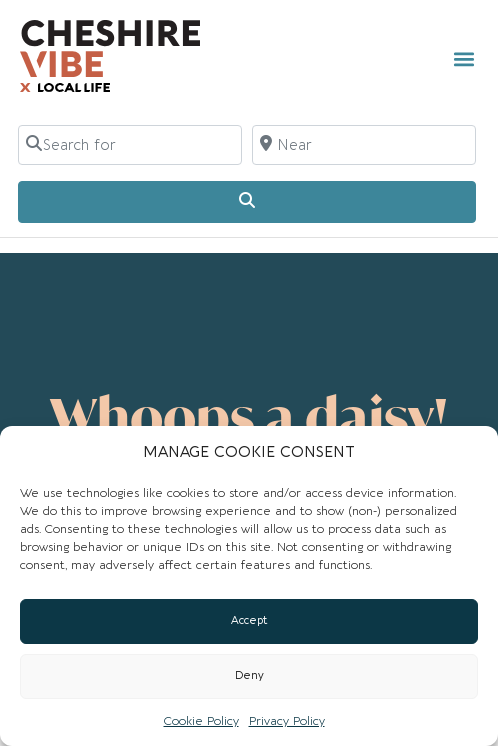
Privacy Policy (287, 721)
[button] (463, 58)
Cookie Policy (201, 721)
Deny (249, 675)
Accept (249, 620)
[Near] (364, 145)
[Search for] (130, 145)
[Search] (247, 202)
